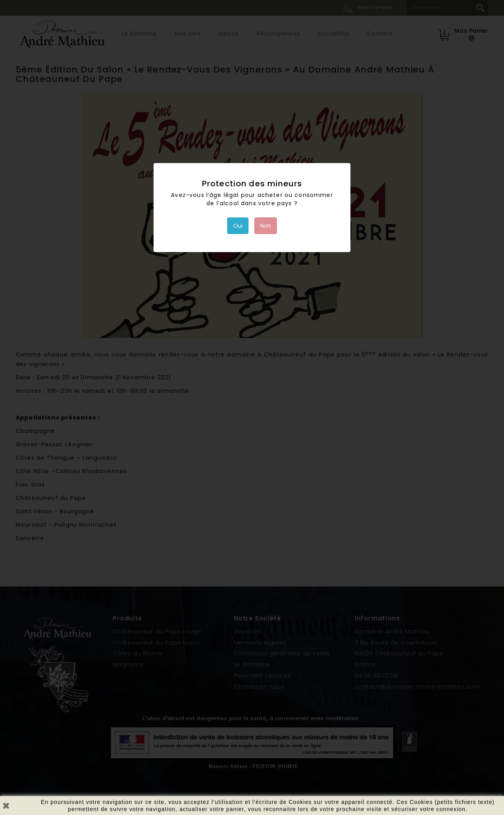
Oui (238, 226)
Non (266, 226)
